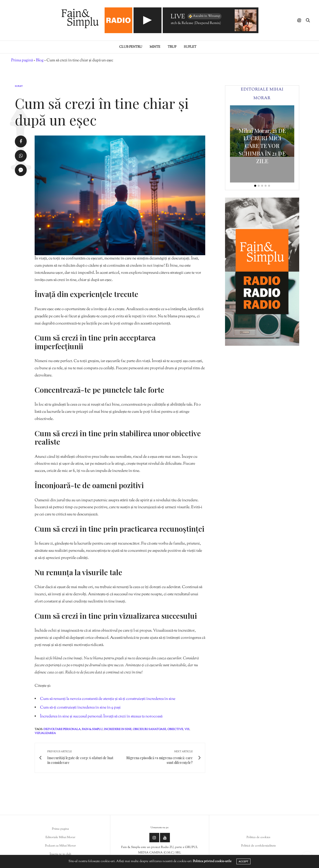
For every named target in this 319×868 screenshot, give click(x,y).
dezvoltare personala (62, 729)
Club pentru (131, 47)
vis (187, 729)
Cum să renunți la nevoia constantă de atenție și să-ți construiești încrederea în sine (108, 699)
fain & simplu (92, 729)
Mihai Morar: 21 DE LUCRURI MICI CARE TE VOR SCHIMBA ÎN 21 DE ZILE (262, 146)
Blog (40, 60)
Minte (155, 47)
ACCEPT (243, 861)
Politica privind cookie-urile (212, 861)
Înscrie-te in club (60, 854)
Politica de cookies (258, 837)
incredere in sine (118, 729)
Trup (172, 47)
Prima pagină (22, 60)
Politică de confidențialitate (259, 846)
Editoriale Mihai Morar (60, 837)
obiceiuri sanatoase (149, 729)
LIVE (178, 17)
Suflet (190, 47)
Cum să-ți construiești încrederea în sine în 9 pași (80, 708)
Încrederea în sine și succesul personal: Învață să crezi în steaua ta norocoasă (101, 717)
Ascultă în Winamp (204, 16)
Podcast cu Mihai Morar (60, 846)
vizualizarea (45, 733)
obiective (175, 729)
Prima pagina (60, 829)
